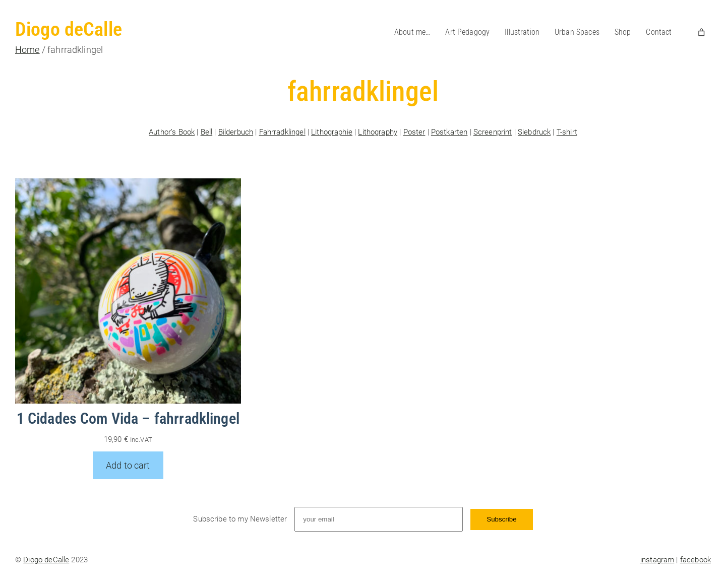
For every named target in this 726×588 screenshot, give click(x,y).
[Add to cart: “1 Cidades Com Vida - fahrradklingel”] (128, 465)
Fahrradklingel (282, 132)
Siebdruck (534, 132)
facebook (695, 560)
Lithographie (332, 132)
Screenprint (493, 132)
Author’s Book (172, 132)
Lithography (378, 132)
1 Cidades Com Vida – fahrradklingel (128, 418)
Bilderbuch (236, 132)
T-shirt (567, 132)
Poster (414, 132)
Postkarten (449, 132)
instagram (657, 560)
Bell (207, 132)
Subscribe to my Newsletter (240, 519)
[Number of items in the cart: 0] (702, 32)
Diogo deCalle (69, 29)
